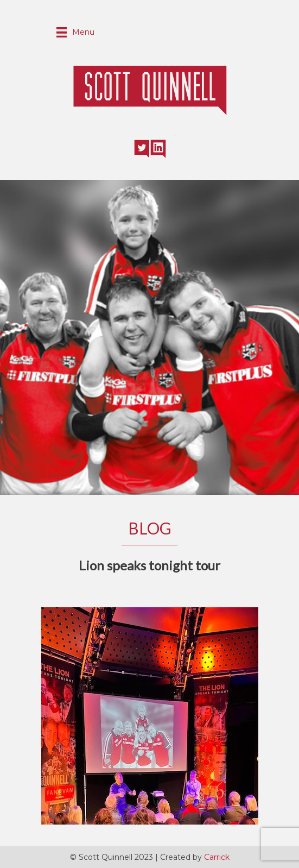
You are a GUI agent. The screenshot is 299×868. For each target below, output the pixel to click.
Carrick (217, 857)
